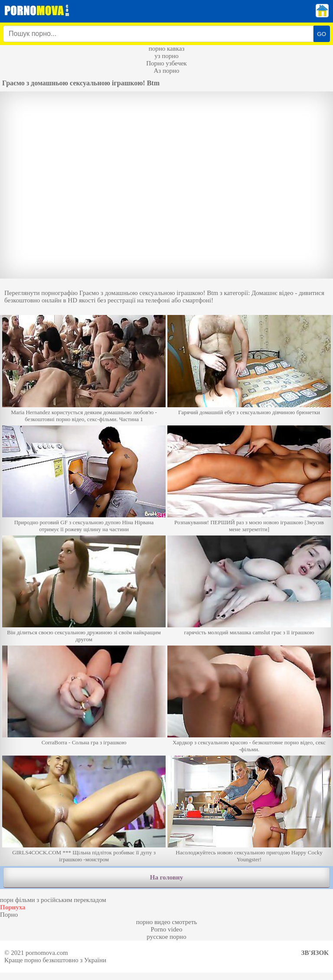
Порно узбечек (166, 63)
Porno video (167, 929)
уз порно (166, 56)
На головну (166, 877)
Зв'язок (315, 953)
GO (322, 34)
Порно (9, 915)
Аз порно (166, 71)
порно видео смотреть (167, 922)
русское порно (166, 937)
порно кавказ (167, 49)
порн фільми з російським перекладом (53, 900)
